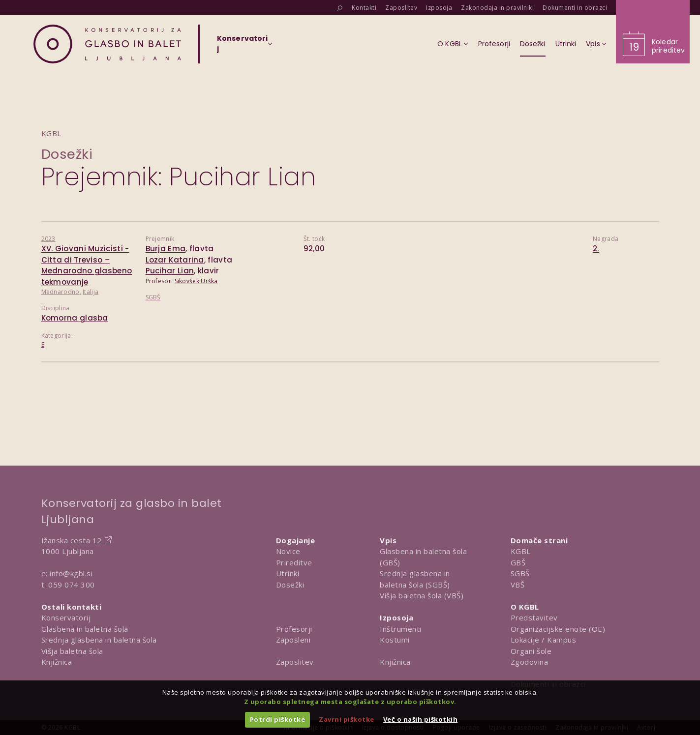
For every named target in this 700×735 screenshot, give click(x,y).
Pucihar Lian (170, 271)
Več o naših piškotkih (421, 719)
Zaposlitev (295, 662)
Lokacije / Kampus (544, 640)
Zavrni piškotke (347, 719)
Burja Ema (166, 249)
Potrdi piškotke (278, 719)
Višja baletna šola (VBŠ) (422, 595)
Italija (91, 292)
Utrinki (288, 573)
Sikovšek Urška (196, 281)
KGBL (521, 551)
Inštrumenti (401, 629)
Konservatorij (66, 617)
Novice (288, 551)
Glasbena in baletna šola (85, 629)
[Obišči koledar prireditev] (653, 32)
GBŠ (518, 562)
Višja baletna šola (72, 651)
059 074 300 (72, 585)
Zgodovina (530, 662)
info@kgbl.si (71, 573)
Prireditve (294, 562)
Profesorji (294, 629)
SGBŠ (153, 297)
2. (596, 249)
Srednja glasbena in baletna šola (99, 640)
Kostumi (395, 640)
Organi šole (531, 651)
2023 (48, 239)
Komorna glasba (75, 318)
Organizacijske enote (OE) (558, 629)
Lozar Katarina (175, 260)
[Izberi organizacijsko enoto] (242, 47)
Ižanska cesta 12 (72, 540)
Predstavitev (534, 617)
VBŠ (518, 585)
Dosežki (67, 154)
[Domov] (107, 44)
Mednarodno (61, 292)
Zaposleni (293, 640)
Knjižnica (57, 662)
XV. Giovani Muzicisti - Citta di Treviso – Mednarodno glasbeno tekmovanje (87, 265)
